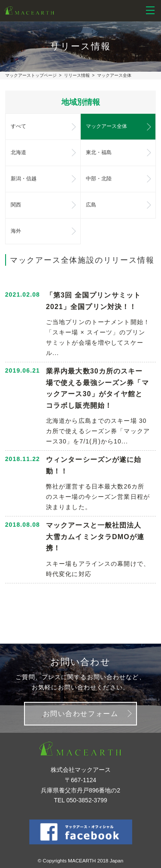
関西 (16, 205)
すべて (18, 126)
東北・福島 (99, 152)
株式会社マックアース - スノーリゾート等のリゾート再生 (29, 11)
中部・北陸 (99, 179)
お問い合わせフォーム (81, 714)
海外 (16, 231)
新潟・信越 (24, 179)
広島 (91, 205)
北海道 (18, 152)
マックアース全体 (107, 126)
